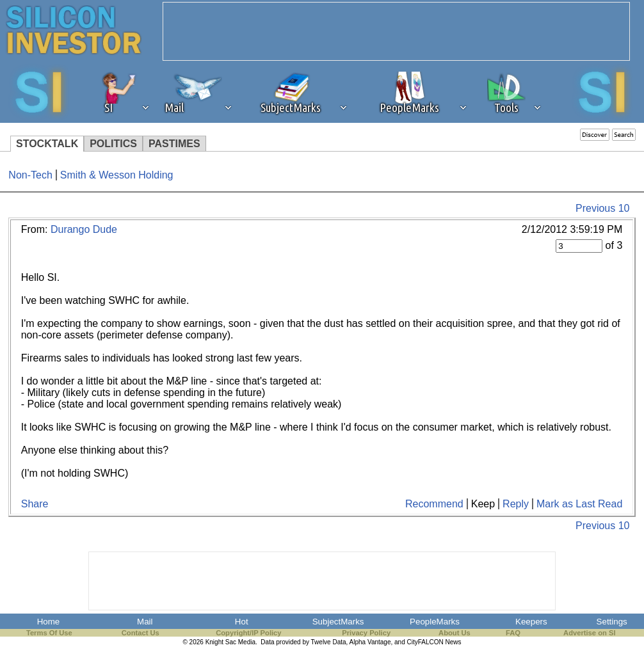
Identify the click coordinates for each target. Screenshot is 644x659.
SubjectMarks (338, 622)
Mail (145, 622)
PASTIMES (174, 144)
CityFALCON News (434, 642)
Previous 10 (603, 208)
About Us (455, 633)
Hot (242, 622)
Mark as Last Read (579, 504)
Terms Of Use (49, 633)
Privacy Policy (366, 633)
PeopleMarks (435, 622)
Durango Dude (84, 229)
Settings (612, 622)
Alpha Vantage (370, 642)
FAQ (513, 633)
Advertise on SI (589, 633)
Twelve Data (329, 642)
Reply (516, 504)
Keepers (531, 622)
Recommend (434, 504)
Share (35, 504)
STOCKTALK (47, 144)
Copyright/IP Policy (248, 633)
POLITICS (113, 144)
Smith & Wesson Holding (117, 175)
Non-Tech (30, 175)
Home (49, 622)
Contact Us (141, 633)
